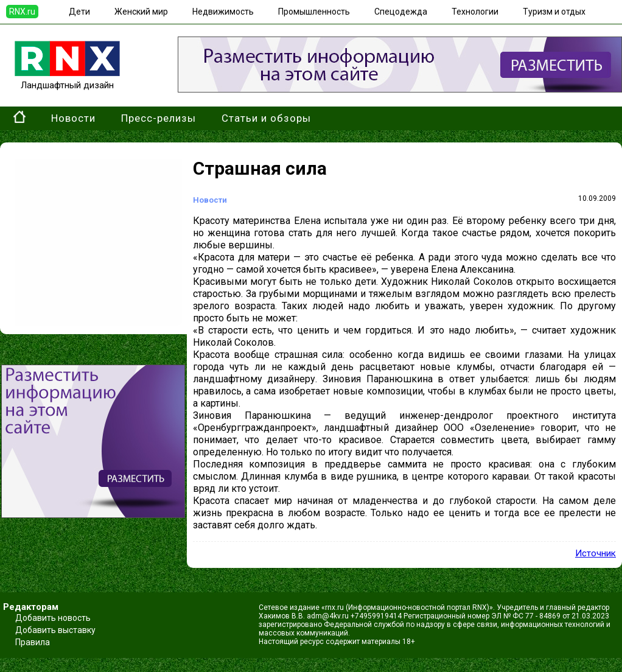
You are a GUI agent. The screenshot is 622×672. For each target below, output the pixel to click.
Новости (73, 118)
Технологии (475, 12)
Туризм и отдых (554, 12)
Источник (596, 553)
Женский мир (141, 12)
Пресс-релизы (159, 118)
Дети (79, 12)
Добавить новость (53, 618)
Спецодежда (401, 12)
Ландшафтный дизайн (67, 80)
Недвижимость (223, 12)
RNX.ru (22, 12)
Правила (33, 642)
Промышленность (314, 12)
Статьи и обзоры (266, 118)
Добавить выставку (55, 630)
